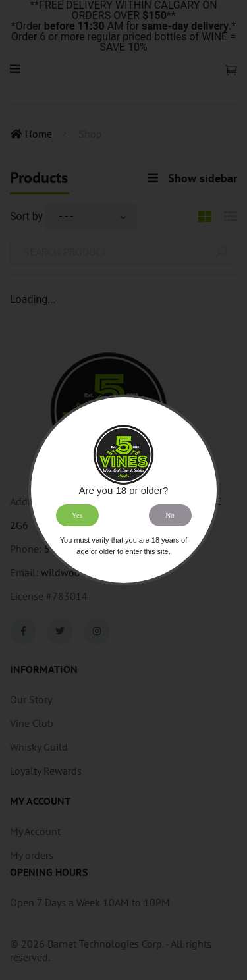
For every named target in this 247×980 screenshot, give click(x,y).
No (170, 515)
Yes (77, 515)
